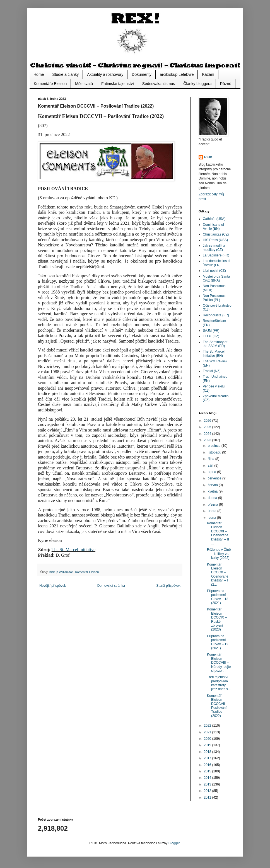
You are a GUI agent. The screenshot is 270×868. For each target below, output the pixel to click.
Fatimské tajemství (118, 84)
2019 (208, 745)
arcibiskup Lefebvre (177, 74)
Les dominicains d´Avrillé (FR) (216, 263)
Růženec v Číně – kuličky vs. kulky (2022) (219, 554)
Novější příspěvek (53, 586)
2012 (208, 791)
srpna (212, 472)
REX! (208, 157)
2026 (208, 421)
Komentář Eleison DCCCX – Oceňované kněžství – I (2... (218, 574)
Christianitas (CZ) (216, 234)
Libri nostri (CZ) (214, 271)
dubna (213, 498)
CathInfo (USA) (214, 219)
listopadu (215, 452)
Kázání (208, 74)
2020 (208, 739)
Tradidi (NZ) (212, 371)
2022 (208, 726)
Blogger (174, 843)
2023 (208, 440)
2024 (208, 434)
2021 (208, 732)
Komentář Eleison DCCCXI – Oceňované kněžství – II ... (218, 533)
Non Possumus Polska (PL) (214, 298)
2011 (208, 797)
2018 (208, 752)
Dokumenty (142, 74)
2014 (208, 778)
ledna (212, 518)
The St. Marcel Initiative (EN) (214, 353)
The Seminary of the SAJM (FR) (215, 344)
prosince (215, 446)
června (213, 485)
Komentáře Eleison (50, 84)
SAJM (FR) (211, 331)
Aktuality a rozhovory (105, 74)
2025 (208, 427)
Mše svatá (84, 84)
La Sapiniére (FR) (216, 255)
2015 (208, 771)
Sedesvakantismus (159, 84)
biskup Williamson (61, 572)
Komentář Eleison (87, 572)
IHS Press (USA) (215, 240)
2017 (208, 758)
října (212, 459)
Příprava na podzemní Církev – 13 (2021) (218, 597)
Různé (226, 84)
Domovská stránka (111, 586)
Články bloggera (197, 84)
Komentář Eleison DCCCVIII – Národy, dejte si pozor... (219, 663)
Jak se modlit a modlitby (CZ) (214, 248)
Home (39, 74)
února (213, 511)
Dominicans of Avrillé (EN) (213, 227)
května (213, 491)
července (215, 478)
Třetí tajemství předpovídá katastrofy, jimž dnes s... (219, 683)
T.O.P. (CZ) (211, 336)
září (211, 465)
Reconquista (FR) (216, 315)
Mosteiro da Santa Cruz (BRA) (216, 278)
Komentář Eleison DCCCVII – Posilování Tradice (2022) (217, 706)
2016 (208, 765)
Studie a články (65, 74)
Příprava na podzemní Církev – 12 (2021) (218, 642)
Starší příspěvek (168, 586)
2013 (208, 784)
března (213, 505)
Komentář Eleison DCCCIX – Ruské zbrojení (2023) (217, 619)
